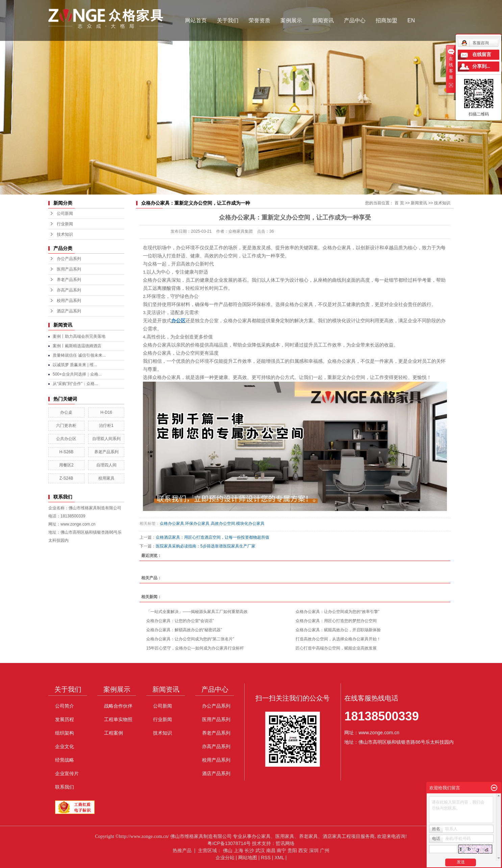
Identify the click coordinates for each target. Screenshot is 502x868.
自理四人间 (106, 465)
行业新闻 (65, 224)
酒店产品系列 (69, 311)
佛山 (228, 850)
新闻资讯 (323, 20)
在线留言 (482, 55)
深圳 (314, 850)
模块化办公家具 (250, 524)
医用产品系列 (69, 269)
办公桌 (66, 412)
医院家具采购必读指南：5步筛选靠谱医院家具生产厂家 (206, 546)
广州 (325, 850)
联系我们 (65, 787)
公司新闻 (65, 213)
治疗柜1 (106, 426)
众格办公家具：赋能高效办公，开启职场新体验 (338, 630)
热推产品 (182, 850)
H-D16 (106, 412)
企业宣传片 (67, 773)
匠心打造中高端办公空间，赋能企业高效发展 (336, 648)
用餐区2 (66, 465)
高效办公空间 (223, 524)
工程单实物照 (118, 719)
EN (411, 20)
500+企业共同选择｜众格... (77, 374)
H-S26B (66, 452)
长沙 (249, 850)
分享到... (481, 66)
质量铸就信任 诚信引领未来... (79, 355)
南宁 (281, 850)
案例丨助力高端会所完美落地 (79, 336)
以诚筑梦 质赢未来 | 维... (75, 365)
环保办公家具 (197, 524)
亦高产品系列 (69, 290)
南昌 (271, 850)
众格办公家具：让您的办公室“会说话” (180, 621)
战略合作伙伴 (118, 706)
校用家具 (106, 478)
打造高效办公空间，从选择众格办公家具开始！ (338, 639)
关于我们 (228, 20)
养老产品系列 (69, 280)
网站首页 (196, 20)
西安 (303, 850)
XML (279, 858)
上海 (239, 850)
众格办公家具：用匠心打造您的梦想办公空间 (336, 621)
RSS (266, 858)
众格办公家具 (172, 524)
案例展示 (291, 20)
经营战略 (65, 760)
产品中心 (355, 20)
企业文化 (65, 746)
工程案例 (114, 733)
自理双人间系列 (106, 439)
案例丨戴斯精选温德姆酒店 (77, 346)
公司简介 (65, 706)
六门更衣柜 (66, 426)
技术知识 (65, 234)
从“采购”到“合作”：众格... (75, 384)
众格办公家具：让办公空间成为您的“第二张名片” (190, 639)
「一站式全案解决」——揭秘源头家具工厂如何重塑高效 (197, 612)
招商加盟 (386, 20)
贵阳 (292, 850)
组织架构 (65, 733)
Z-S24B (66, 478)
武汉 (260, 850)
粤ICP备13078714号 (229, 843)
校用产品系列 (69, 301)
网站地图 (248, 858)
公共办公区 (66, 439)
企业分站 (225, 858)
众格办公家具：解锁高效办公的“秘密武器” (184, 630)
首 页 (399, 203)
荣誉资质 (259, 20)
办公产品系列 (69, 259)
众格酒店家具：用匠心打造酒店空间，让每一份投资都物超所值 (212, 537)
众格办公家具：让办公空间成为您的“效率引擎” (337, 612)
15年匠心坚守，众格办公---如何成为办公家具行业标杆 (195, 648)
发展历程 (65, 719)
